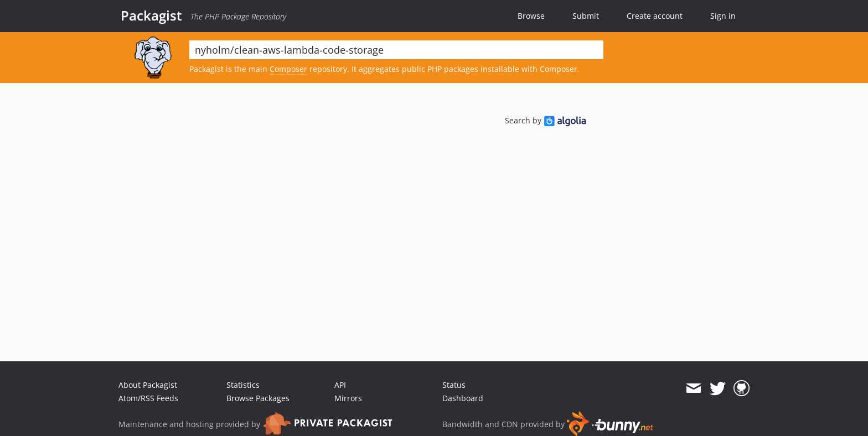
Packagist (151, 15)
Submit (586, 16)
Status (454, 385)
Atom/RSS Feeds (148, 398)
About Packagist (148, 385)
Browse (531, 16)
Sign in (723, 16)
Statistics (243, 385)
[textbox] (396, 50)
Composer (288, 69)
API (340, 385)
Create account (655, 16)
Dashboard (463, 398)
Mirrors (348, 398)
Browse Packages (258, 398)
